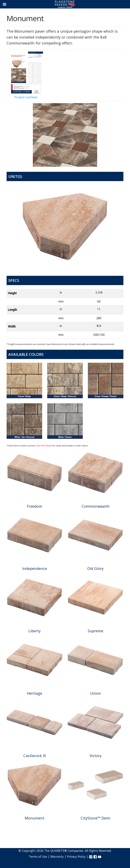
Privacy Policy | (78, 857)
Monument (35, 818)
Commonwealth (96, 506)
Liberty (35, 631)
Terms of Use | (40, 857)
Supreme (95, 631)
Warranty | (59, 857)
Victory (96, 756)
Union (96, 693)
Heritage (35, 693)
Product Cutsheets (26, 75)
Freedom (35, 506)
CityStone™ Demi (95, 818)
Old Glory (95, 568)
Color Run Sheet (44, 446)
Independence (35, 568)
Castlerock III (35, 756)
